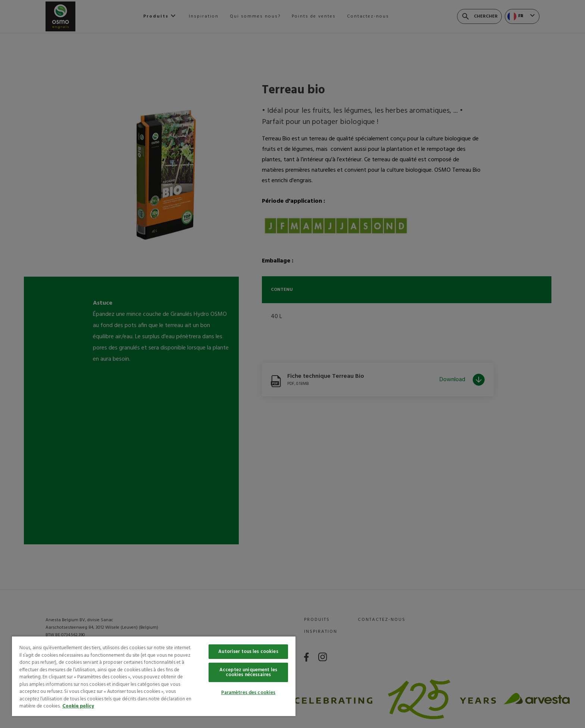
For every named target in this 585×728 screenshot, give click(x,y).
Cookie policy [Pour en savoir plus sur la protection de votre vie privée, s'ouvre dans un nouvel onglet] (78, 706)
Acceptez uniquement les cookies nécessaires (248, 672)
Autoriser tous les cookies (248, 652)
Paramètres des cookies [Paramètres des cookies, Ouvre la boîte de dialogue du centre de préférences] (248, 693)
